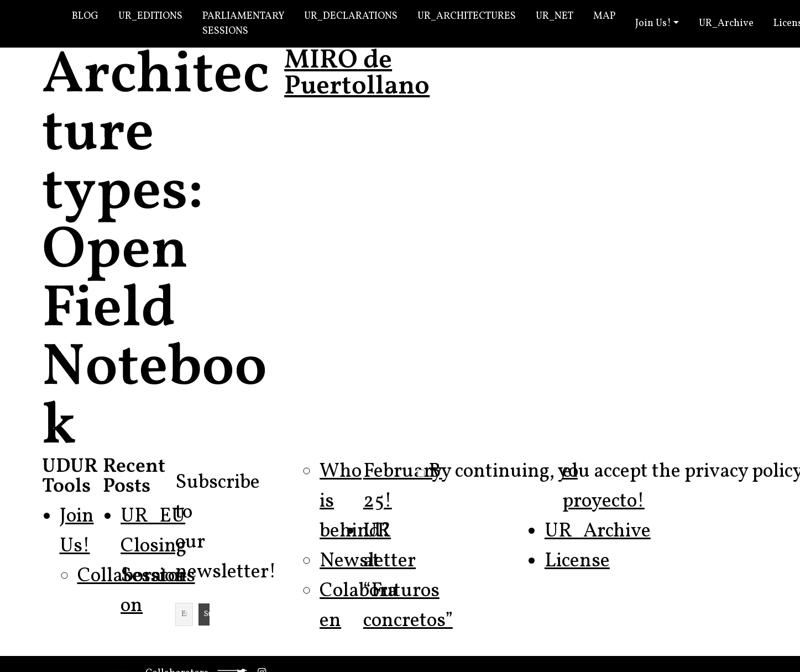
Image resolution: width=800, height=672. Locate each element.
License (577, 561)
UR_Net (555, 16)
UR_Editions (150, 16)
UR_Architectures (467, 16)
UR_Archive (726, 24)
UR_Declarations (351, 16)
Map (604, 16)
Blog (85, 16)
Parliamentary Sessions (243, 24)
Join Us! (653, 24)
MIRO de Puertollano (357, 74)
